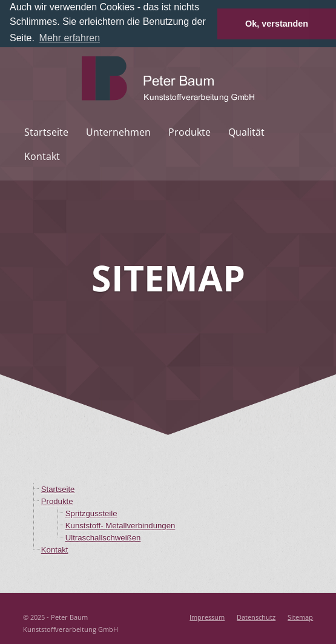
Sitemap (300, 617)
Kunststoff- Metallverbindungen (120, 525)
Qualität (246, 131)
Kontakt (42, 156)
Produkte (189, 131)
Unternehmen (118, 131)
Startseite (46, 131)
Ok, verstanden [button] (277, 24)
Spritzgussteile (91, 513)
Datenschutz (256, 617)
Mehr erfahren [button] (70, 38)
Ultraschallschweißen (103, 537)
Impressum (207, 617)
